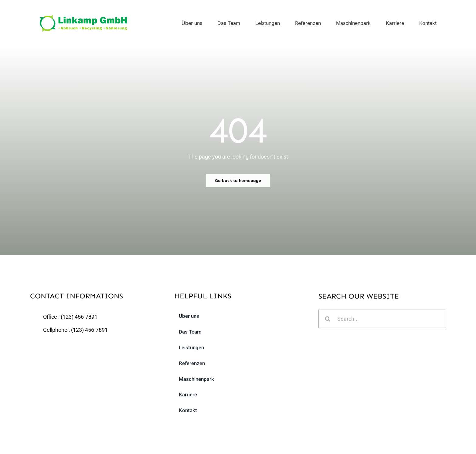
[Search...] (382, 320)
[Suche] (328, 320)
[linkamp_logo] (83, 17)
